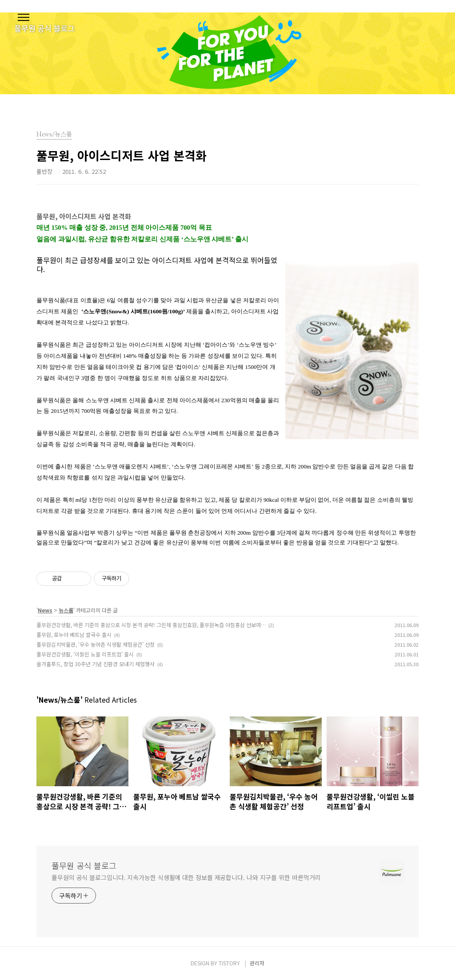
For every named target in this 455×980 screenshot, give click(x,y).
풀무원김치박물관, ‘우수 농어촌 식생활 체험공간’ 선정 (96, 644)
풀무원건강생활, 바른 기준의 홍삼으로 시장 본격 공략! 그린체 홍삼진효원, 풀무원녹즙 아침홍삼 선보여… (151, 625)
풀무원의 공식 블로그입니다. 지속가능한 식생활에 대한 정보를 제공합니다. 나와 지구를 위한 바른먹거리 (186, 877)
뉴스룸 (66, 610)
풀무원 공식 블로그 (84, 865)
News (45, 610)
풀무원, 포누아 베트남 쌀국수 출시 (74, 634)
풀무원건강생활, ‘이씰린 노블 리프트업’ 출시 (85, 654)
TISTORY (229, 963)
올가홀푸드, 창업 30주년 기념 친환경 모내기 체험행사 (96, 664)
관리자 (257, 963)
